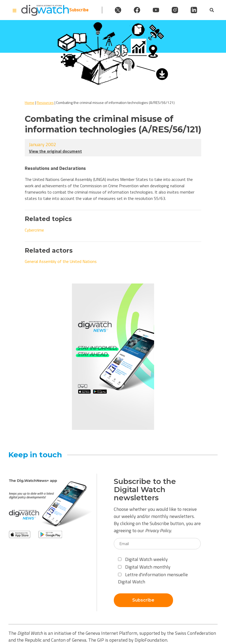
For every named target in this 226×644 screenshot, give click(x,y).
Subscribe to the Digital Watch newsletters (145, 489)
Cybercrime (34, 230)
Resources (45, 102)
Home (30, 102)
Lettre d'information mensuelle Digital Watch (153, 578)
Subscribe (79, 10)
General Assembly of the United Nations (61, 261)
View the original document (55, 151)
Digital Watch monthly (144, 567)
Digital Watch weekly (143, 559)
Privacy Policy (158, 530)
